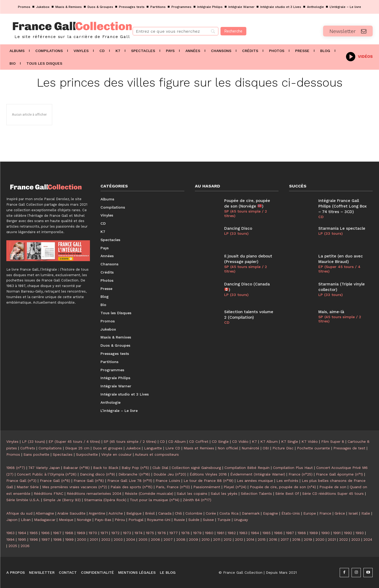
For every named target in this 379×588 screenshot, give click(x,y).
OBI (266, 448)
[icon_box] (359, 56)
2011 (217, 539)
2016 (273, 539)
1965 (34, 533)
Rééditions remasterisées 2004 (94, 493)
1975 (150, 533)
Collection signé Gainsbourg (196, 468)
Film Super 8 (333, 441)
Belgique (134, 513)
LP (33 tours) (236, 233)
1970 (93, 533)
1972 (115, 533)
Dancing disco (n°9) (97, 474)
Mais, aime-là (331, 312)
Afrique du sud (19, 513)
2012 (228, 539)
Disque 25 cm (77, 448)
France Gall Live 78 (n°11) (130, 481)
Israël (353, 513)
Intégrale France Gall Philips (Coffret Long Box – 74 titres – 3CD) (342, 206)
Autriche (116, 513)
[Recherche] (233, 31)
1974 (138, 533)
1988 (302, 533)
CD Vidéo (240, 441)
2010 (206, 539)
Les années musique (255, 481)
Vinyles (12, 441)
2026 (25, 546)
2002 (106, 539)
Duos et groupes (108, 448)
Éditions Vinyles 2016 (208, 474)
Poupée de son (333, 487)
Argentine (97, 513)
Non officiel (228, 448)
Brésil (150, 513)
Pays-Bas (103, 520)
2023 (356, 539)
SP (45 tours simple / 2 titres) (246, 213)
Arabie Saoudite (71, 513)
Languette (153, 448)
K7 (254, 441)
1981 (220, 533)
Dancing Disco (238, 228)
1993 (360, 533)
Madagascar (45, 520)
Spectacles (63, 454)
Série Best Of (287, 493)
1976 (162, 533)
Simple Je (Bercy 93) (62, 500)
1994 (10, 539)
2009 (193, 539)
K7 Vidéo (310, 441)
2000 (82, 539)
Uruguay (241, 520)
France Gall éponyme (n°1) (339, 474)
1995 (22, 539)
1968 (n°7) (16, 468)
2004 (131, 539)
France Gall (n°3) (21, 481)
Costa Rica (229, 513)
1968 (69, 533)
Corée (211, 513)
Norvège (84, 520)
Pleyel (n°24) (235, 487)
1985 (267, 533)
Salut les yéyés (224, 493)
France (325, 513)
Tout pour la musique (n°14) (155, 500)
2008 (181, 539)
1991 (337, 533)
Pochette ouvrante (313, 448)
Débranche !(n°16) (134, 474)
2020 (320, 539)
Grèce (340, 513)
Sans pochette (36, 454)
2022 (344, 539)
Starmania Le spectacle (342, 228)
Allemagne (45, 513)
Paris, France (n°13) (173, 487)
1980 (209, 533)
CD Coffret (199, 441)
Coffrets (28, 448)
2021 (332, 539)
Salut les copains (192, 493)
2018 (296, 539)
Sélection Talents (256, 493)
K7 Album (269, 441)
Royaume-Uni (159, 520)
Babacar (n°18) (76, 468)
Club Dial (160, 468)
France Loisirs (168, 481)
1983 (243, 533)
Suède (194, 520)
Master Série (28, 487)
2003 (118, 539)
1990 (325, 533)
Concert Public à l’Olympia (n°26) (47, 474)
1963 (10, 533)
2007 (168, 539)
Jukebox (133, 448)
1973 (127, 533)
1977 (174, 533)
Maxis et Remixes (199, 448)
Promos (13, 454)
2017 (285, 539)
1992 (348, 533)
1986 (278, 533)
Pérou (120, 520)
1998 (57, 539)
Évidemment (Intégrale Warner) (258, 474)
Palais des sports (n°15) (131, 487)
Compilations (50, 448)
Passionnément (207, 487)
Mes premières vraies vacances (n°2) (75, 487)
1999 (69, 539)
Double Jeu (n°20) (170, 474)
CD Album (177, 441)
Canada (165, 513)
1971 (104, 533)
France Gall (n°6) (55, 481)
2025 (13, 546)
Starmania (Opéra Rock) (105, 500)
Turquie (224, 520)
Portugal (136, 520)
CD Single (220, 441)
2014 (250, 539)
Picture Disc (283, 448)
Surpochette (87, 454)
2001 (94, 539)
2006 (155, 539)
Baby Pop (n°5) (135, 468)
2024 (368, 539)
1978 (185, 533)
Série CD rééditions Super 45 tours (333, 493)
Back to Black (106, 468)
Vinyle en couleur (116, 454)
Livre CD (173, 448)
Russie (179, 520)
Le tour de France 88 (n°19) (208, 481)
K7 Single (290, 441)
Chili (178, 513)
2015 (262, 539)
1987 (290, 533)
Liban (26, 520)
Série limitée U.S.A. (23, 500)
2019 (308, 539)
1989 (314, 533)
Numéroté (250, 448)
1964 (22, 533)
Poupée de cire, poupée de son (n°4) (283, 487)
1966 (45, 533)
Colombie (194, 513)
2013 (239, 539)
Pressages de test (349, 448)
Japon (12, 520)
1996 (34, 539)
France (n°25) (301, 474)
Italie (366, 513)
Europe (310, 513)
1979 (197, 533)
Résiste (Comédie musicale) (149, 493)
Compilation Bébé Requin (247, 468)
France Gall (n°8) (89, 481)
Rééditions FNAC (49, 493)
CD (227, 322)
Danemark (251, 513)
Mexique (66, 520)
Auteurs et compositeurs (157, 454)
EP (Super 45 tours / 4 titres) (339, 269)
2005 (143, 539)
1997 (46, 539)
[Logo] (63, 29)
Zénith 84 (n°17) (197, 500)
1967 (57, 533)
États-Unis (291, 513)
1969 (81, 533)
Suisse (208, 520)
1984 (255, 533)
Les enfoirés (287, 481)
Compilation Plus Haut (293, 468)
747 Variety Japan (44, 468)
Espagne (270, 513)
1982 (232, 533)
